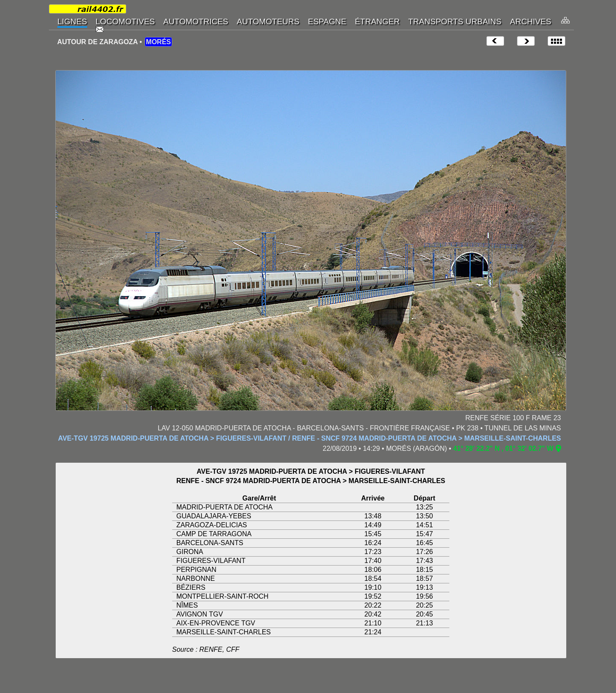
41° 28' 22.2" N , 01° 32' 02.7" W (503, 448)
